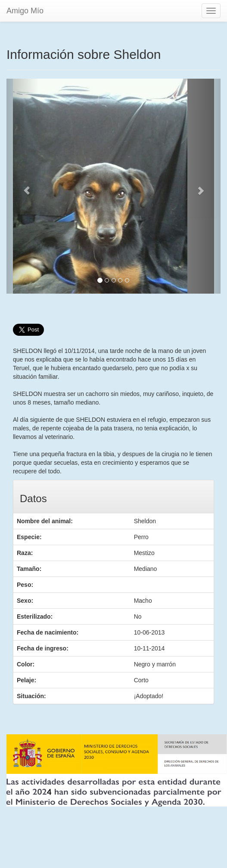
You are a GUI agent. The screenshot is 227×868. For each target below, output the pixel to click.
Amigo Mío (25, 11)
